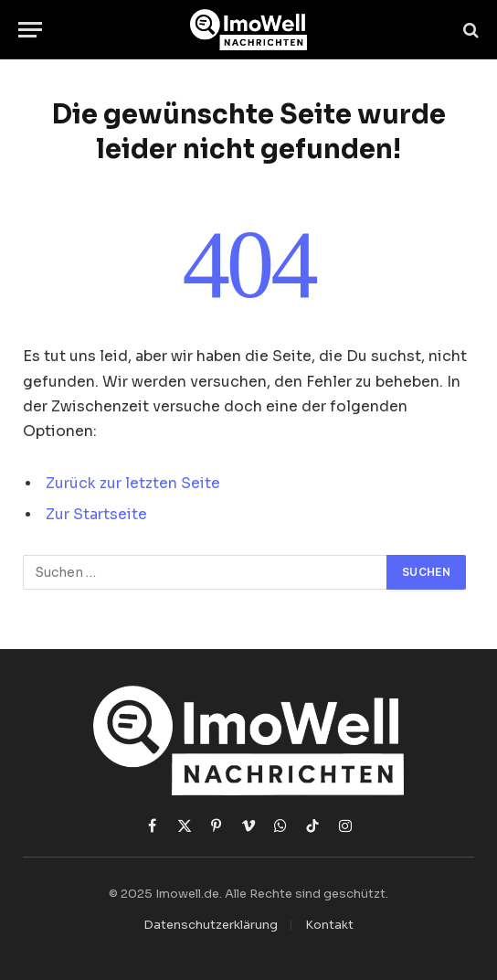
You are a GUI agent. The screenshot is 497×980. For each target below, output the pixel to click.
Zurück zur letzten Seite (133, 484)
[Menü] (30, 30)
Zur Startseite (96, 515)
